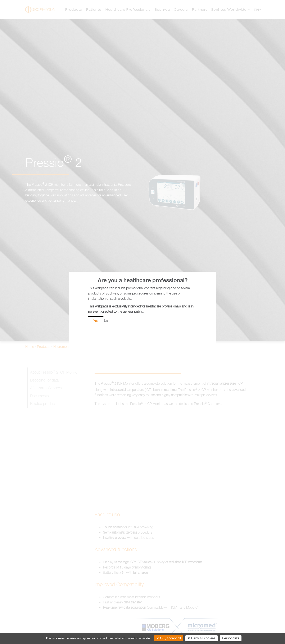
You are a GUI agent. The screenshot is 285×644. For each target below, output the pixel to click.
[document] (142, 322)
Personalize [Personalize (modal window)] (231, 638)
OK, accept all (169, 638)
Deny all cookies (202, 638)
